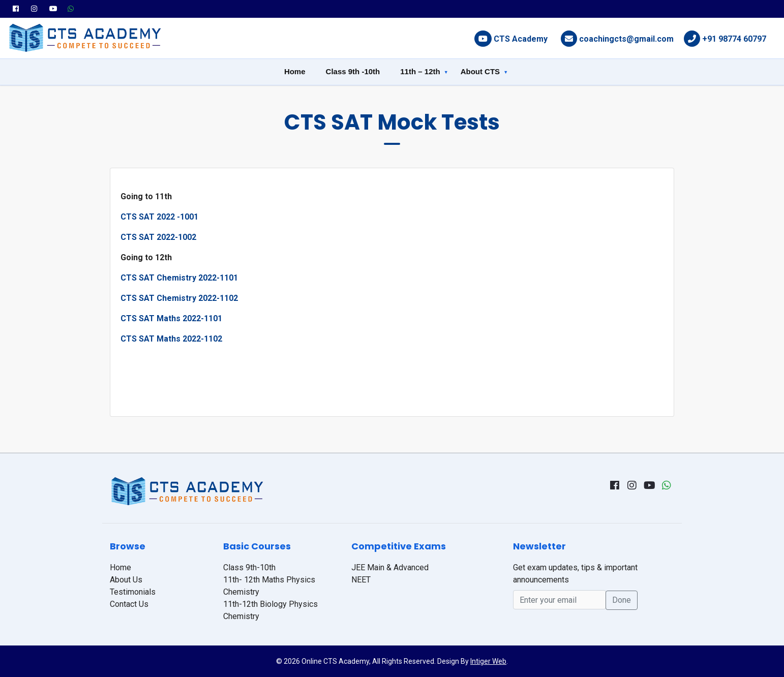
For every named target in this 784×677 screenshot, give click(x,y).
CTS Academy (521, 39)
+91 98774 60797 (734, 39)
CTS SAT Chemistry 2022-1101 (179, 278)
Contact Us (129, 604)
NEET (361, 580)
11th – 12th (420, 71)
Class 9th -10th (353, 71)
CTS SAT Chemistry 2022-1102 (179, 298)
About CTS (480, 71)
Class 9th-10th (249, 567)
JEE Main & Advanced (390, 567)
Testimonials (133, 592)
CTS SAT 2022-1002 (158, 237)
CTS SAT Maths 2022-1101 (171, 318)
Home (295, 71)
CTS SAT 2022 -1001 (159, 217)
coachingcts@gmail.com (626, 39)
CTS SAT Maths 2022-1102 (171, 339)
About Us (126, 580)
